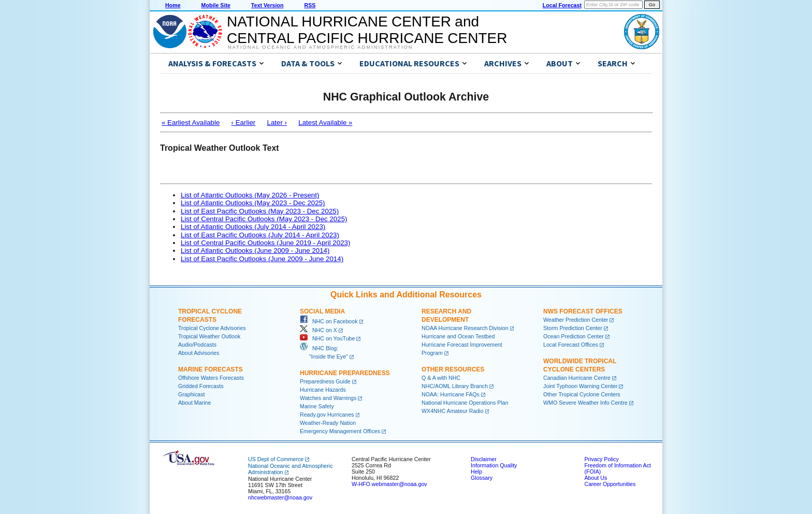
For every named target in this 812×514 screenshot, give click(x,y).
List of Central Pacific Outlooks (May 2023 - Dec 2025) (264, 219)
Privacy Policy (601, 459)
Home (173, 5)
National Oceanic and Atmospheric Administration (320, 47)
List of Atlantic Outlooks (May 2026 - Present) (250, 195)
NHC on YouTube (327, 338)
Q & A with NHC (441, 378)
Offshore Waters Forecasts (211, 378)
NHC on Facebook (329, 321)
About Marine (194, 403)
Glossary (482, 478)
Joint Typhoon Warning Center (580, 386)
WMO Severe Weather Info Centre (585, 403)
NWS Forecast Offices (583, 311)
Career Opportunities (610, 484)
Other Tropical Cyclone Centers (582, 394)
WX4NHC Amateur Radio (453, 411)
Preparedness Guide (325, 381)
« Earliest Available (191, 123)
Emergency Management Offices (340, 431)
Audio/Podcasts (197, 345)
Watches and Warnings (328, 398)
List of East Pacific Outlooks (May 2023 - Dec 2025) (260, 211)
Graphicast (192, 394)
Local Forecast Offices (571, 345)
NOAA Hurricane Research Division (465, 328)
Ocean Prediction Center (574, 336)
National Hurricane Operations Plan (465, 403)
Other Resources (453, 369)
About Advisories (199, 353)
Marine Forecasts (211, 369)
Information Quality (494, 465)
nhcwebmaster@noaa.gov (280, 497)
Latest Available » (325, 123)
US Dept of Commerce (276, 459)
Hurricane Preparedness (345, 373)
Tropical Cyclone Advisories (212, 328)
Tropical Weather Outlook (209, 336)
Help (476, 472)
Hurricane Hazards (323, 390)
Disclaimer (484, 459)
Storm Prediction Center (573, 328)
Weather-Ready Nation (328, 423)
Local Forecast (562, 5)
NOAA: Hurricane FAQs (451, 394)
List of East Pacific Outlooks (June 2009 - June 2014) (262, 259)
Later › (277, 123)
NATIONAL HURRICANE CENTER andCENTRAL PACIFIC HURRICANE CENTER (367, 30)
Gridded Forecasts (201, 386)
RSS (310, 5)
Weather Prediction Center (576, 320)
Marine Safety (317, 406)
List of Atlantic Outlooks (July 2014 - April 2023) (253, 227)
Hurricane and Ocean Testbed (458, 336)
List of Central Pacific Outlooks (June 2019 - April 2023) (265, 243)
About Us (596, 478)
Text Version (267, 5)
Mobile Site (216, 5)
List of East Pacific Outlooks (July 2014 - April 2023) (260, 235)
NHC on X (318, 330)
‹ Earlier (244, 123)
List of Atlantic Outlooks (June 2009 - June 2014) (255, 251)
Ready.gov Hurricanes (327, 415)
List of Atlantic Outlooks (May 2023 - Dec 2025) (253, 203)
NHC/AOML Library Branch (455, 386)
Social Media (322, 311)
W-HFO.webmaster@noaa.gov (389, 484)
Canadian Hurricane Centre (577, 378)
